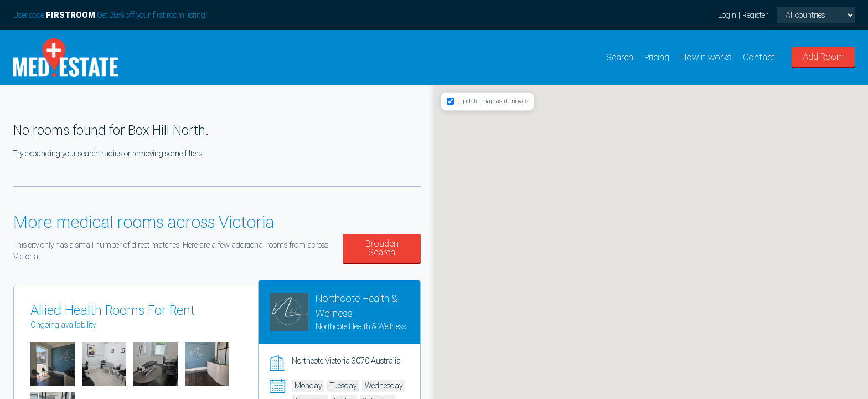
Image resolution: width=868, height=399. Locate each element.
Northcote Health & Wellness (361, 326)
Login (727, 15)
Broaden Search (382, 248)
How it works (706, 57)
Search (620, 57)
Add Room (823, 57)
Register (755, 15)
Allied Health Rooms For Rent (113, 310)
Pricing (657, 57)
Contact (759, 57)
